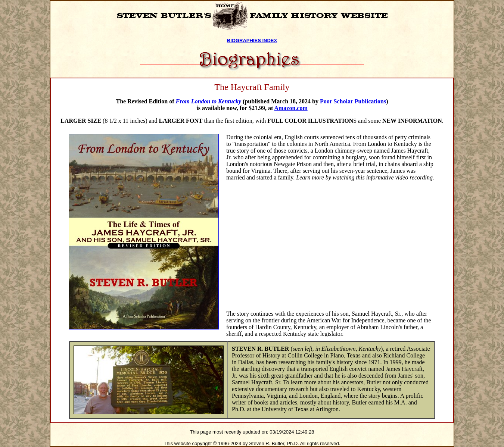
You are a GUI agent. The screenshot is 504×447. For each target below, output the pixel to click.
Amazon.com (291, 108)
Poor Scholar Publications (353, 101)
